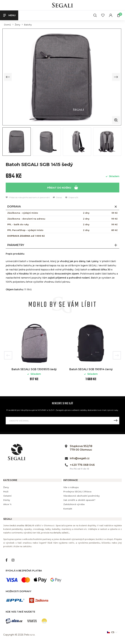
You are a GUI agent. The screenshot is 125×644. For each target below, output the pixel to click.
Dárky (7, 500)
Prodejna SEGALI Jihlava (77, 491)
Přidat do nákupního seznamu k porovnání (28, 197)
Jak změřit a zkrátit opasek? (79, 500)
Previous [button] (8, 355)
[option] (34, 353)
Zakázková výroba (74, 504)
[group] (62, 77)
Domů (7, 25)
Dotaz (57, 197)
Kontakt (68, 508)
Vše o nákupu (71, 487)
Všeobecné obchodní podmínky (82, 495)
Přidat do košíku (63, 187)
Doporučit (72, 197)
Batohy (28, 25)
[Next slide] (116, 77)
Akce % (7, 504)
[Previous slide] (8, 77)
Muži (6, 491)
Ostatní (7, 495)
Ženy (17, 25)
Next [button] (117, 355)
